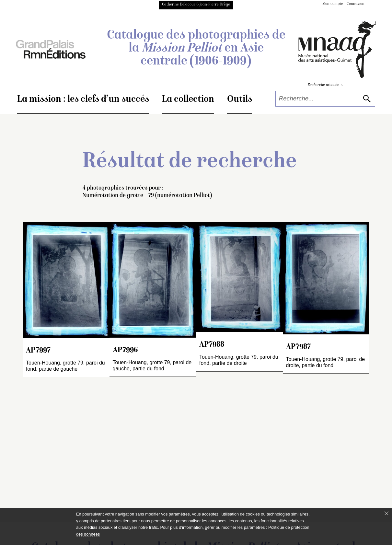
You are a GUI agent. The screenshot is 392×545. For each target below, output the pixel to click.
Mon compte (333, 4)
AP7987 (298, 347)
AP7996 (125, 350)
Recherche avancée (325, 85)
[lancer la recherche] (367, 99)
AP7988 (212, 345)
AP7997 (38, 351)
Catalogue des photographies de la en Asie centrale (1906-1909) (196, 49)
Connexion (356, 4)
